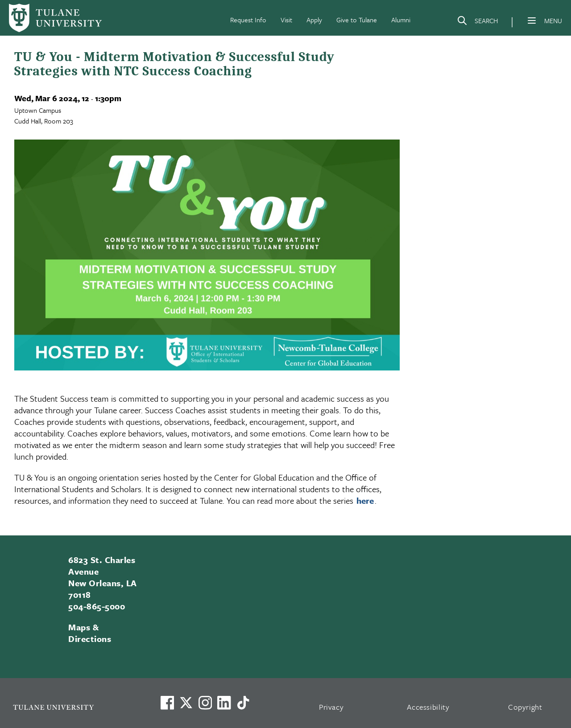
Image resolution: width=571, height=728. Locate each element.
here (365, 500)
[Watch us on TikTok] (243, 703)
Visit (286, 20)
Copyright (525, 707)
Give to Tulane (357, 20)
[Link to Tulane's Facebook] (205, 703)
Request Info (248, 20)
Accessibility (428, 707)
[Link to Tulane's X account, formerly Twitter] (186, 703)
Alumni (401, 20)
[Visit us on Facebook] (167, 703)
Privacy (331, 707)
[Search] (477, 22)
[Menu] (532, 21)
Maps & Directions (90, 633)
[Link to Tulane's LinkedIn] (224, 703)
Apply (314, 20)
